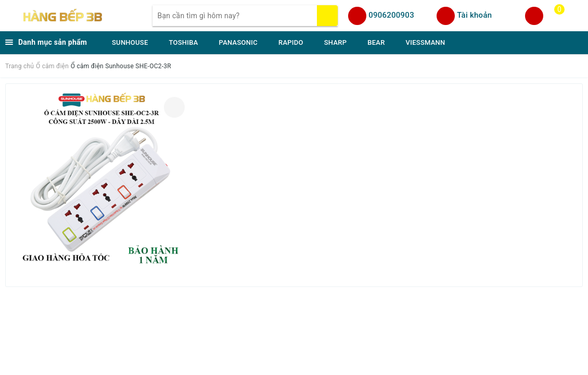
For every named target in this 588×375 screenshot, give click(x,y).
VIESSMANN (426, 42)
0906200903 (391, 15)
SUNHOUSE (130, 42)
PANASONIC (238, 42)
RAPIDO (291, 42)
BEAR (376, 42)
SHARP (336, 42)
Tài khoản (474, 15)
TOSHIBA (184, 42)
